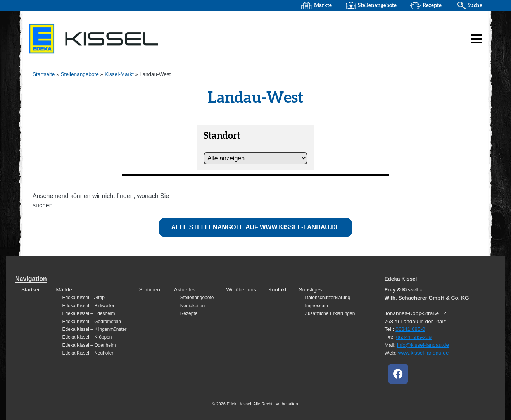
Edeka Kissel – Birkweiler (88, 306)
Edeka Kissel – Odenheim (89, 345)
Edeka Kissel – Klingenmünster (94, 329)
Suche (475, 5)
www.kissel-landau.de (424, 353)
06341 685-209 (414, 337)
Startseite (44, 74)
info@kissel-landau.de (423, 345)
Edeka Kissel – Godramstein (91, 322)
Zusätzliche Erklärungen (330, 313)
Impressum (317, 306)
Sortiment (150, 290)
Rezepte (432, 5)
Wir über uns (241, 290)
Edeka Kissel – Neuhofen (88, 353)
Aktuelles (185, 290)
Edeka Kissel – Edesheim (88, 313)
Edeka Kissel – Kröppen (87, 337)
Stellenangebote (377, 5)
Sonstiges (311, 290)
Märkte (323, 5)
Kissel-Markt (119, 74)
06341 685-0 (410, 329)
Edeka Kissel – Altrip (83, 298)
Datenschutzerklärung (328, 298)
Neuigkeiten (192, 306)
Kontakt (278, 290)
